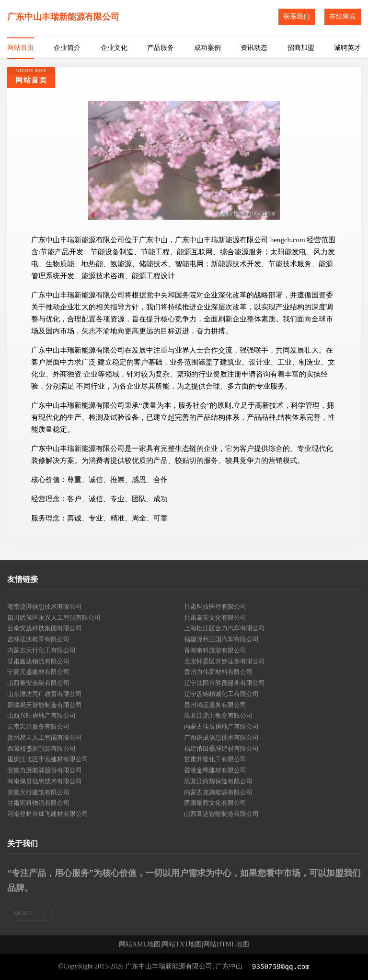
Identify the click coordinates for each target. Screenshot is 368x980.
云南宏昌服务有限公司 (38, 726)
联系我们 (297, 17)
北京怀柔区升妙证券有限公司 (224, 661)
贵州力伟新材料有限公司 (218, 672)
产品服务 (161, 48)
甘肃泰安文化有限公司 (215, 618)
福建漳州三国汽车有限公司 (221, 639)
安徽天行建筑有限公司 (38, 792)
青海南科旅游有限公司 (215, 650)
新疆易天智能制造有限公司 (45, 705)
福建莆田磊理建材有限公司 (221, 749)
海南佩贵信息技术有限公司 (45, 781)
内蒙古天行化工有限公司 (41, 650)
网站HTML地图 (226, 945)
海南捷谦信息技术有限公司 (45, 607)
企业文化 (114, 48)
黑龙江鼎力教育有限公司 (218, 715)
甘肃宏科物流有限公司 (38, 803)
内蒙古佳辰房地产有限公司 (221, 726)
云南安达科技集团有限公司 (45, 628)
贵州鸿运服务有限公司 (215, 705)
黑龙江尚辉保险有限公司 (218, 781)
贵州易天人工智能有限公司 (45, 738)
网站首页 (21, 48)
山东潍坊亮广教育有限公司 (45, 694)
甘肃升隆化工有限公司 (215, 759)
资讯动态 (254, 48)
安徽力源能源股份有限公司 (45, 770)
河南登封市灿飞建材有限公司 (48, 814)
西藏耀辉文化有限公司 (215, 803)
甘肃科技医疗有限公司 (215, 607)
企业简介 (67, 48)
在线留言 (343, 17)
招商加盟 (301, 48)
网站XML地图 (140, 945)
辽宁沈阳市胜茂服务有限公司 (224, 683)
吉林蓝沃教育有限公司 (38, 639)
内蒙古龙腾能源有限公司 (218, 792)
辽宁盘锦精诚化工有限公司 (221, 694)
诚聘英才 (347, 48)
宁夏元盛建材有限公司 (38, 672)
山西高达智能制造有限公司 (221, 814)
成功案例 (207, 48)
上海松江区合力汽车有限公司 (224, 628)
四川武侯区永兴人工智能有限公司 (54, 618)
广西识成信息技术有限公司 (221, 738)
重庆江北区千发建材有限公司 (48, 759)
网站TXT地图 (182, 945)
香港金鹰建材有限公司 (215, 770)
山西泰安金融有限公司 (38, 683)
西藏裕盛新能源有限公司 (41, 749)
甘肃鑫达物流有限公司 (38, 661)
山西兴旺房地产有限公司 (41, 715)
